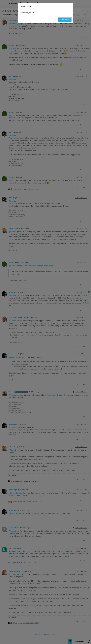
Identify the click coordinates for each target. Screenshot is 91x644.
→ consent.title (65, 20)
